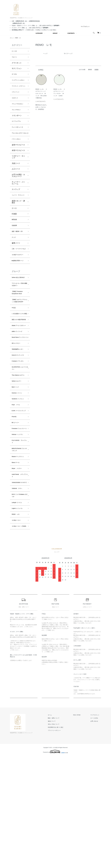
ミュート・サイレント (18, 216)
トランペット (17, 101)
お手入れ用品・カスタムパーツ (18, 195)
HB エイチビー (17, 406)
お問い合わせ (96, 833)
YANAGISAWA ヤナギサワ (19, 585)
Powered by (55, 864)
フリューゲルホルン (18, 115)
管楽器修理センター (18, 414)
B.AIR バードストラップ (19, 497)
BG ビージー (16, 511)
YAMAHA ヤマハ (18, 593)
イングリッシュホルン (18, 84)
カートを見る (96, 830)
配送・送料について (59, 830)
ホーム (12, 38)
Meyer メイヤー (18, 568)
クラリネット (17, 64)
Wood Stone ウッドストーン (19, 398)
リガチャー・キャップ (18, 176)
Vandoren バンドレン (19, 481)
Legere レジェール (19, 616)
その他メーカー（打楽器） (18, 637)
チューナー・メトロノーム (18, 202)
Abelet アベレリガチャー (18, 383)
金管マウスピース (18, 164)
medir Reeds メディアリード (19, 576)
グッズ (14, 262)
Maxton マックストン (19, 553)
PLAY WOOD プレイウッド (18, 535)
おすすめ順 (82, 70)
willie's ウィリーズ (18, 390)
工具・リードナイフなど (18, 276)
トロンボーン (17, 129)
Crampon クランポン (19, 433)
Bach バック (16, 466)
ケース (14, 231)
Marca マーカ (17, 561)
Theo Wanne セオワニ (18, 452)
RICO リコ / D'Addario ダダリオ (19, 601)
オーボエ (15, 76)
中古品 (14, 356)
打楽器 (14, 236)
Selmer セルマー (18, 460)
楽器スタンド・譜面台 (18, 224)
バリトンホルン (18, 158)
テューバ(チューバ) (19, 142)
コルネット (16, 107)
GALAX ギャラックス (19, 424)
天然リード (16, 182)
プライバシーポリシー (60, 842)
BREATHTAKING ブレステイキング (18, 544)
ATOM (82, 827)
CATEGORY (39, 33)
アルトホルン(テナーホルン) (19, 150)
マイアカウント (85, 26)
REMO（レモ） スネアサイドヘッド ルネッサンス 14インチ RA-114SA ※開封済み (42, 94)
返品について (57, 833)
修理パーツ (16, 268)
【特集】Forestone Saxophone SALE (19, 336)
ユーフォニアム (18, 135)
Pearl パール (17, 489)
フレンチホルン (18, 123)
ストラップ (16, 208)
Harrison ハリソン (18, 473)
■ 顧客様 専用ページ (18, 294)
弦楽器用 (15, 249)
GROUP (55, 33)
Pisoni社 (15, 504)
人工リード (16, 188)
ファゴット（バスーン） (18, 93)
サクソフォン (17, 70)
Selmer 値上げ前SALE (18, 314)
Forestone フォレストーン (19, 519)
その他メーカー (18, 629)
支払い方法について (59, 836)
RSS (78, 827)
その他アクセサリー (18, 285)
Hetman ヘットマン (19, 527)
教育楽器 (15, 242)
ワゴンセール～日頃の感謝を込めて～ (18, 325)
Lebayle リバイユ (18, 609)
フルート (15, 58)
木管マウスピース (18, 170)
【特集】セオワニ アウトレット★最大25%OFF (18, 347)
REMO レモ (19, 38)
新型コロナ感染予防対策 (18, 373)
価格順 (90, 70)
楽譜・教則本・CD (19, 255)
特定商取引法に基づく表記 (61, 839)
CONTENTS (71, 33)
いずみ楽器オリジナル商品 (18, 364)
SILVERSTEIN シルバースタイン (19, 442)
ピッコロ (15, 51)
